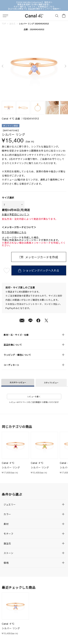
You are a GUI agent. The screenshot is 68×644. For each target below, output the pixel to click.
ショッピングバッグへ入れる (39, 270)
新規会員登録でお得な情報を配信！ (34, 4)
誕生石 (13, 24)
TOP (4, 24)
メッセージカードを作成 (42, 257)
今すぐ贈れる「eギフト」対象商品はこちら (34, 6)
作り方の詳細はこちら (14, 232)
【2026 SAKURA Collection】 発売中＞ (34, 2)
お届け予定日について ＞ (16, 214)
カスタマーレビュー (18, 382)
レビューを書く (34, 396)
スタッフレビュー (51, 383)
